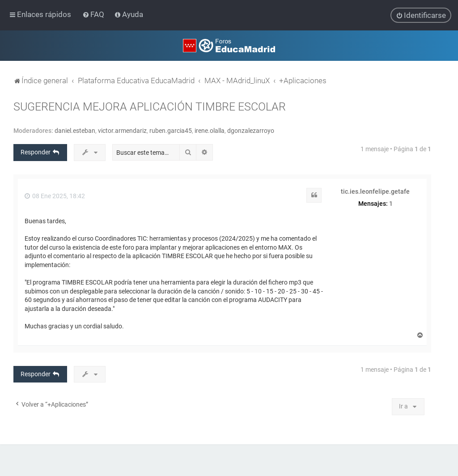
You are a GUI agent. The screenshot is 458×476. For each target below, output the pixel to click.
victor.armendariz (122, 131)
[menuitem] (94, 14)
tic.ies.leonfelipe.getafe (375, 191)
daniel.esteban (75, 131)
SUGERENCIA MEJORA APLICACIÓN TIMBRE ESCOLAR (150, 107)
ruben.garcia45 (171, 131)
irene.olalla (210, 131)
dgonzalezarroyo (251, 131)
